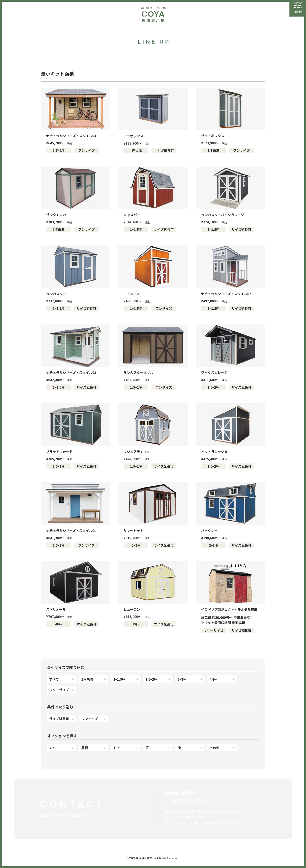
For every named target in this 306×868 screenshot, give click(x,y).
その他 (215, 748)
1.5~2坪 (59, 150)
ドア (117, 748)
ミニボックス (133, 136)
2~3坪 (136, 545)
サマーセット (133, 530)
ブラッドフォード (59, 451)
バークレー (209, 530)
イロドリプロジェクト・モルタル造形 (229, 609)
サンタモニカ (56, 215)
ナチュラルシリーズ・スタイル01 (71, 530)
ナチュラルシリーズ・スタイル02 (226, 294)
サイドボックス (213, 136)
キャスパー (132, 215)
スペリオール (56, 609)
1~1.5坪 (136, 229)
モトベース (132, 294)
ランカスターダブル (138, 372)
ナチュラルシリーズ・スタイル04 (71, 136)
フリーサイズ (214, 631)
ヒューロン (132, 609)
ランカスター (56, 294)
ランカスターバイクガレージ (223, 215)
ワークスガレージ (214, 372)
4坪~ (59, 624)
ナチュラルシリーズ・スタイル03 (71, 372)
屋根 (85, 748)
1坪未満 (136, 151)
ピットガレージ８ (214, 451)
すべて (54, 679)
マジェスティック (137, 451)
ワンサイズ (86, 150)
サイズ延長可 (164, 151)
